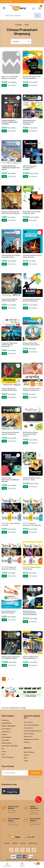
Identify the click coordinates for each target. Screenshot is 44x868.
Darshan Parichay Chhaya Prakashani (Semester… (32, 389)
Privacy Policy (29, 728)
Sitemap (27, 742)
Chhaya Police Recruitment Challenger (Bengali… (10, 480)
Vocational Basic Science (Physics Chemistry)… (32, 300)
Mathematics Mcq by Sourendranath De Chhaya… (30, 434)
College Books (7, 723)
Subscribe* (35, 773)
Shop (27, 25)
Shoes (4, 752)
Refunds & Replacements (32, 731)
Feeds (26, 761)
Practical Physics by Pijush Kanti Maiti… (9, 612)
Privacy (23, 843)
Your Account (28, 722)
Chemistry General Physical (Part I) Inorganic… (30, 168)
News (26, 758)
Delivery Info (28, 736)
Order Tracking (29, 734)
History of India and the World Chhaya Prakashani (11, 212)
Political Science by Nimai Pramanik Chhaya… (11, 256)
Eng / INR (7, 2)
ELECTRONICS (6, 737)
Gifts (3, 754)
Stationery (5, 720)
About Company (29, 752)
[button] (11, 791)
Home (19, 25)
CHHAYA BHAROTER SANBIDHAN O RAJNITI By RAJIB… (11, 168)
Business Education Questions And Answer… (32, 344)
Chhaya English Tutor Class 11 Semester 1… (31, 658)
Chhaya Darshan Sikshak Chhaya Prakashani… (10, 433)
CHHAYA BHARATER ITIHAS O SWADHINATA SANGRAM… (10, 122)
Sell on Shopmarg (8, 757)
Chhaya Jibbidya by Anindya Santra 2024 (9, 389)
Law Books (5, 740)
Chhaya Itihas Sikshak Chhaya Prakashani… (10, 300)
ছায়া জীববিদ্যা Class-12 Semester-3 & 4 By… (9, 568)
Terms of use (33, 843)
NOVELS (4, 734)
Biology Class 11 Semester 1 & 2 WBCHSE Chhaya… (11, 658)
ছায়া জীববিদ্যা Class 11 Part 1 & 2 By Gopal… (32, 568)
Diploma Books (7, 743)
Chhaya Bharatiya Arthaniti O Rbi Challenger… (29, 122)
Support (15, 843)
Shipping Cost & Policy (31, 739)
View (39, 1)
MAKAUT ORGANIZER (9, 726)
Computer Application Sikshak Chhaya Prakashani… (10, 345)
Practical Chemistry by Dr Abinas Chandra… (32, 256)
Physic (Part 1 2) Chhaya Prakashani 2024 (32, 212)
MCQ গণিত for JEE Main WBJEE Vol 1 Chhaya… (10, 77)
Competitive (6, 732)
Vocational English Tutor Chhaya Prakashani (32, 77)
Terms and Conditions (31, 725)
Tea (3, 749)
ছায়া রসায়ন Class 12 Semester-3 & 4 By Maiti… (32, 524)
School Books (6, 729)
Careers (27, 755)
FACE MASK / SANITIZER (10, 746)
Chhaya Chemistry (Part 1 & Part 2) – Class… (32, 479)
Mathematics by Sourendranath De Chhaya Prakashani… (30, 613)
